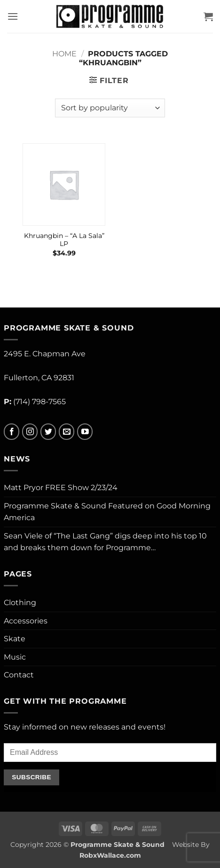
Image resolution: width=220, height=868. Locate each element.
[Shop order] (110, 108)
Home (64, 54)
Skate (15, 639)
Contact (19, 675)
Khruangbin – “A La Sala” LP (64, 240)
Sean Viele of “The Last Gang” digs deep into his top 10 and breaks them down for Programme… (105, 542)
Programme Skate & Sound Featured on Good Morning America (107, 512)
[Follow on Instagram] (30, 432)
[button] (13, 16)
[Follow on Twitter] (48, 432)
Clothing (20, 603)
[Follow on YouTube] (85, 432)
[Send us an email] (67, 432)
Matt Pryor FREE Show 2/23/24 (61, 488)
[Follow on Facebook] (12, 432)
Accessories (26, 621)
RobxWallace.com (110, 855)
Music (15, 657)
